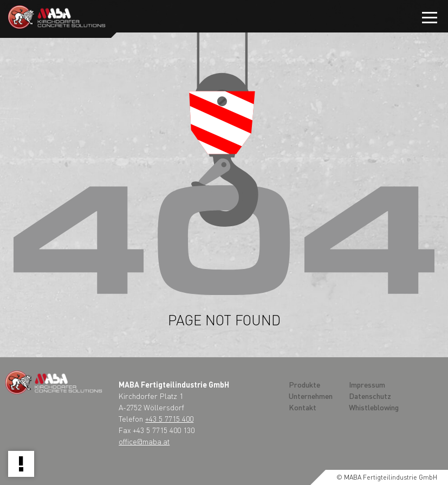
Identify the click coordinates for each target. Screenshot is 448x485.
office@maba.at (144, 441)
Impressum (367, 384)
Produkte (304, 384)
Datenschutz (370, 396)
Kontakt (303, 407)
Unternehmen (311, 396)
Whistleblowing (374, 407)
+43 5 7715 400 (169, 418)
